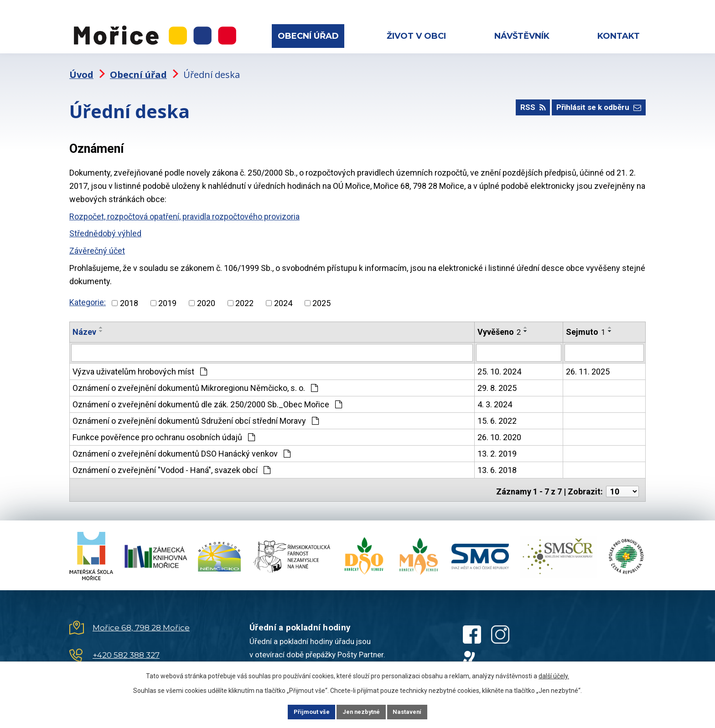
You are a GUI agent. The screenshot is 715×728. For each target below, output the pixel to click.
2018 (129, 295)
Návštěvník (522, 36)
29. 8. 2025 (497, 379)
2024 (283, 295)
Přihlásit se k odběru (596, 102)
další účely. (554, 675)
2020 (206, 295)
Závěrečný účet (97, 242)
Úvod (81, 66)
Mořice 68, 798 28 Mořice (141, 616)
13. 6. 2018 (497, 461)
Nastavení (417, 711)
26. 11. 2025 (588, 363)
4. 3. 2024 (495, 396)
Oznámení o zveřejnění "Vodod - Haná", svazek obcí (171, 461)
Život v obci (416, 36)
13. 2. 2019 (497, 445)
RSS (524, 102)
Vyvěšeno (499, 324)
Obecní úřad (308, 36)
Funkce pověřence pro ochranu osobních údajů (164, 429)
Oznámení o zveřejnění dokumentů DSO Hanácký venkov (181, 445)
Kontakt (619, 36)
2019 (167, 295)
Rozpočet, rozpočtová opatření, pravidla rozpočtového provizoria (184, 208)
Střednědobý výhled (105, 226)
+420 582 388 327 (126, 644)
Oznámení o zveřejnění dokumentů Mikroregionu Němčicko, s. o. (195, 379)
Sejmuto (585, 324)
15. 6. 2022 (497, 412)
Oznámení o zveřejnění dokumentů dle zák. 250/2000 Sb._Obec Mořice (207, 396)
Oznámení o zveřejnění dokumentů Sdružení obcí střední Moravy (196, 412)
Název (84, 324)
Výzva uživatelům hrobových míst (140, 363)
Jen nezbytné (361, 711)
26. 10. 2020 (499, 429)
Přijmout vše (302, 711)
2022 (244, 295)
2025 (321, 295)
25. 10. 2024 (499, 363)
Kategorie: (88, 294)
